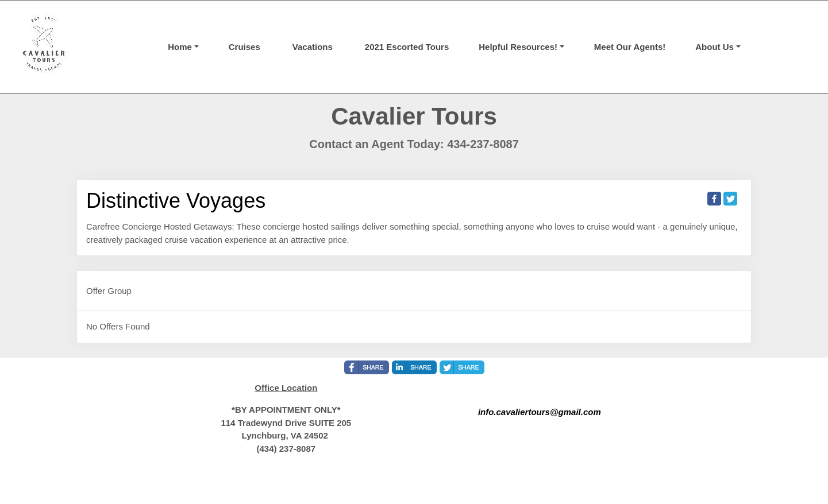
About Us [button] (715, 47)
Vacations (313, 47)
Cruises (244, 47)
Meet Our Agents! (630, 47)
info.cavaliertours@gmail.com (540, 412)
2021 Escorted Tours (407, 47)
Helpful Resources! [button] (518, 47)
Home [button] (180, 47)
